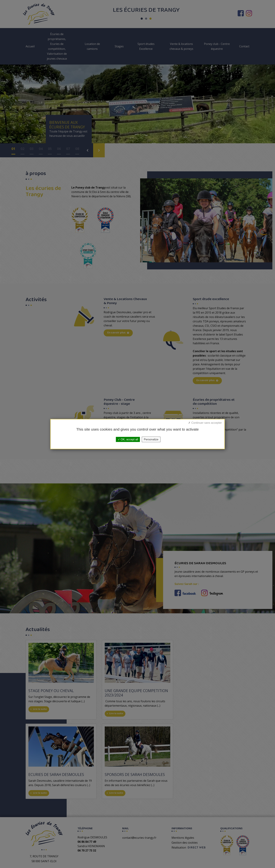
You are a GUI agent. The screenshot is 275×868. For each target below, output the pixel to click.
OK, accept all (128, 439)
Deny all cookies (205, 423)
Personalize (151, 439)
